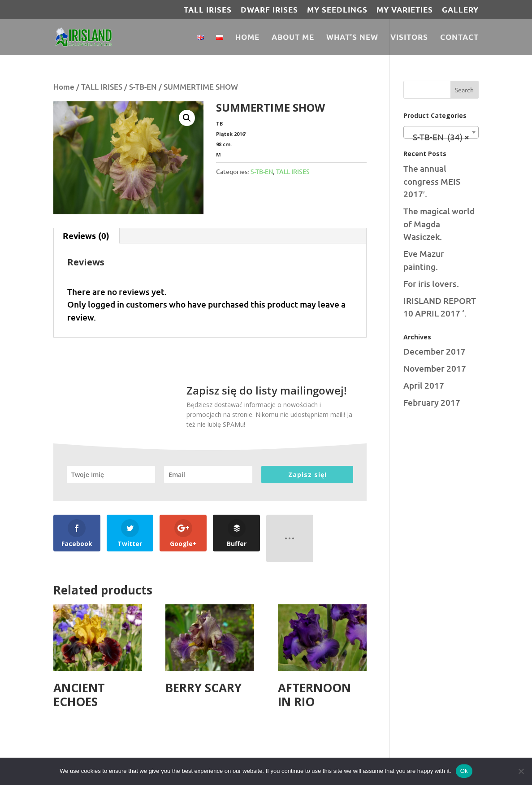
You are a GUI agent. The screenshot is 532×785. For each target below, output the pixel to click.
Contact (459, 38)
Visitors (409, 38)
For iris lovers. (431, 284)
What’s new (352, 38)
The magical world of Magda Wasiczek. (439, 224)
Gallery (460, 10)
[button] (187, 118)
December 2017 (435, 351)
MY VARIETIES (405, 10)
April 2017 (424, 385)
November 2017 (435, 368)
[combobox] (441, 132)
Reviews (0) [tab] (86, 236)
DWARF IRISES (269, 10)
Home (247, 38)
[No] (521, 771)
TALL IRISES (208, 10)
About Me (293, 38)
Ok (464, 771)
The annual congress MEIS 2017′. (432, 181)
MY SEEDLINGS (337, 10)
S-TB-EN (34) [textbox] (438, 137)
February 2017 (432, 402)
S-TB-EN (143, 87)
